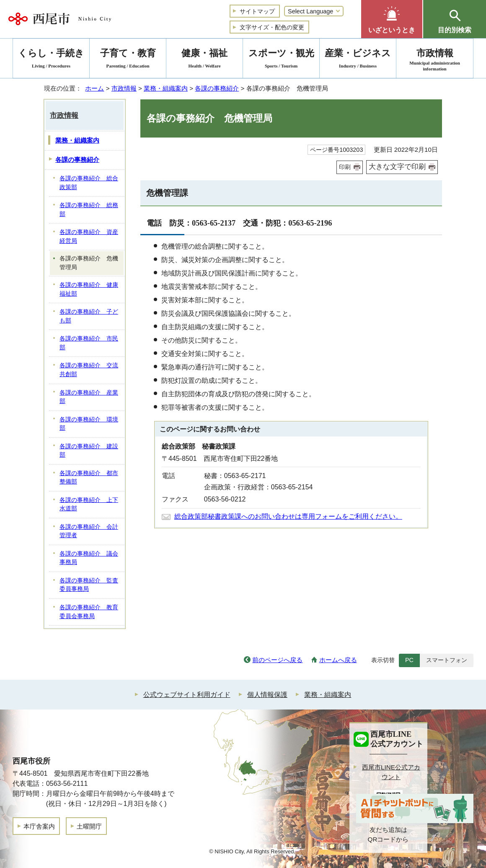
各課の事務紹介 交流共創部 (89, 370)
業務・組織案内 (166, 88)
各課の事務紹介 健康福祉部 (89, 289)
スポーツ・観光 (281, 60)
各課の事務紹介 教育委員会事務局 (89, 612)
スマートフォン (447, 660)
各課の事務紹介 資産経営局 (89, 236)
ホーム (94, 88)
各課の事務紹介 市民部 (89, 343)
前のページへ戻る (277, 660)
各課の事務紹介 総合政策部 (89, 183)
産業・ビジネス (358, 60)
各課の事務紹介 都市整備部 (89, 478)
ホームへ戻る (338, 660)
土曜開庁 (89, 826)
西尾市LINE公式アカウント (391, 772)
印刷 (345, 167)
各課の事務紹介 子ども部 (89, 316)
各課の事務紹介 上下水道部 (89, 504)
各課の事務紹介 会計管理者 (89, 531)
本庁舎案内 (39, 826)
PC (409, 660)
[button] (392, 19)
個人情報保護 (267, 695)
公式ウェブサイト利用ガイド (187, 695)
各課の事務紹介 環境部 (89, 424)
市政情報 (124, 88)
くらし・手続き (51, 60)
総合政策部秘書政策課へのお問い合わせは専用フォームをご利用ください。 (288, 516)
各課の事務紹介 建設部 (89, 451)
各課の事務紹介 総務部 (89, 210)
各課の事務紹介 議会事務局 (89, 558)
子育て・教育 (128, 60)
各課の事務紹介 (217, 88)
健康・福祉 (204, 60)
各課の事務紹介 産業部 (89, 397)
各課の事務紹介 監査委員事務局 (89, 585)
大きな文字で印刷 (397, 167)
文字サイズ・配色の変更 (272, 27)
